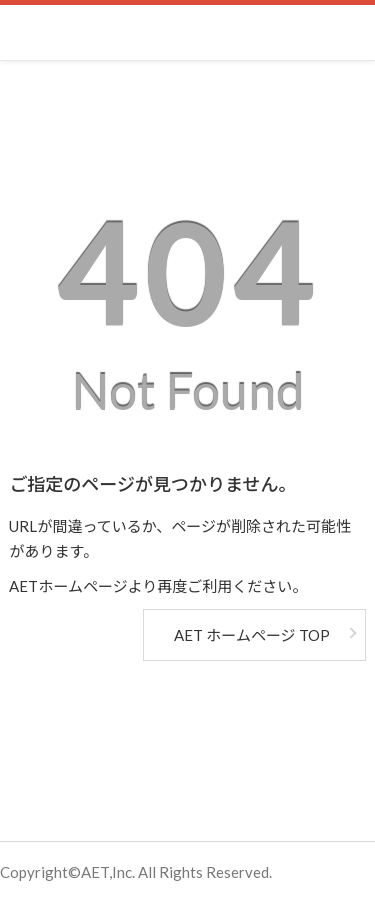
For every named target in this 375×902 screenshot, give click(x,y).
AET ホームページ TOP (251, 635)
